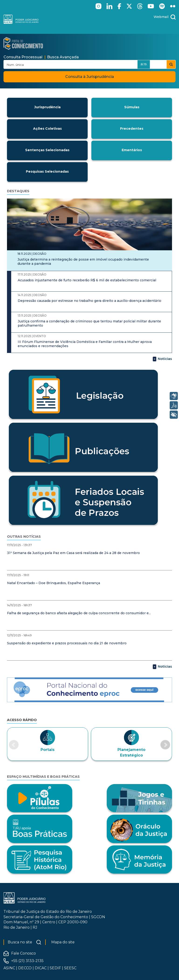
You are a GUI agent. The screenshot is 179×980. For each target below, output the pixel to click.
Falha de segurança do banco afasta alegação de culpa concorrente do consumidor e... (79, 613)
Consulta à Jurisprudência (90, 77)
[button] (14, 745)
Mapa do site (63, 942)
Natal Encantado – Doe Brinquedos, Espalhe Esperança (53, 583)
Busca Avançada (63, 57)
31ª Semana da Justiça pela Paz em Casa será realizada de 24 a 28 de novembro (73, 553)
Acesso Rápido (22, 720)
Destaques (18, 191)
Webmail (161, 17)
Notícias (162, 359)
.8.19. (144, 64)
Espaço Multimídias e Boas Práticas (43, 777)
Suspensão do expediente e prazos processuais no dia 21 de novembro (67, 643)
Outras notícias (24, 537)
